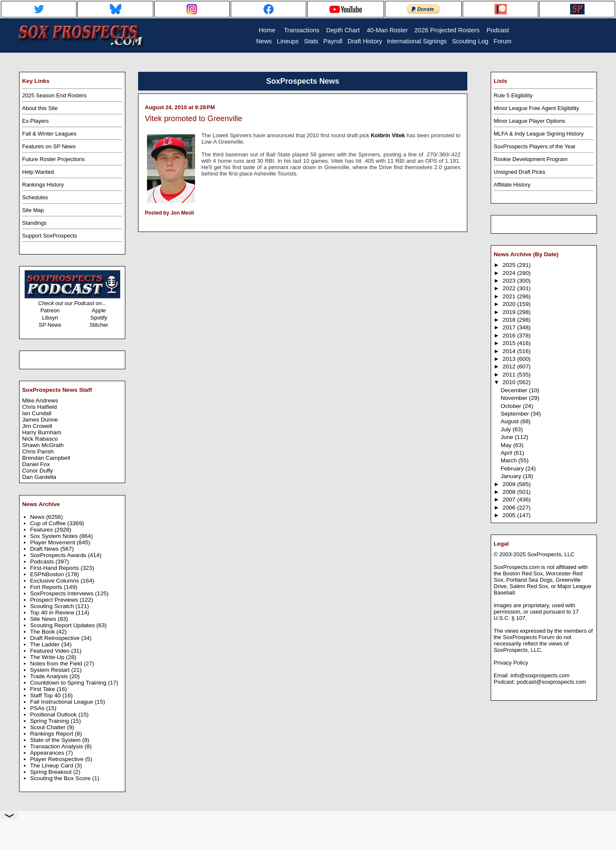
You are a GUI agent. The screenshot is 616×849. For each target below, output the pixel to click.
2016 (510, 335)
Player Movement (54, 542)
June (507, 437)
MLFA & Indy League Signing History (539, 134)
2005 (510, 515)
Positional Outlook (54, 715)
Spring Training (51, 721)
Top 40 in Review (53, 613)
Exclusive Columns (55, 581)
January (511, 476)
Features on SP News (49, 146)
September (516, 414)
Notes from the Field (57, 664)
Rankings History (43, 185)
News (38, 517)
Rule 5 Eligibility (513, 95)
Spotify (99, 318)
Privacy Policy (511, 663)
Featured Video (51, 651)
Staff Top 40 (46, 695)
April (507, 453)
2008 (510, 492)
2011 (510, 375)
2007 (510, 499)
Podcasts (43, 562)
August (510, 421)
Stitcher (99, 325)
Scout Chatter (49, 727)
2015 (510, 343)
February (513, 468)
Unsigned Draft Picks (519, 172)
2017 (510, 327)
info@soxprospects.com (540, 675)
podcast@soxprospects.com (551, 682)
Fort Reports (47, 587)
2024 (510, 273)
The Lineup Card (52, 766)
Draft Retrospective (56, 638)
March (509, 460)
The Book (43, 632)
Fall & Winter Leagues (49, 134)
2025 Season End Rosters (54, 95)
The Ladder (46, 644)
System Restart (51, 670)
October (511, 406)
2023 (510, 281)
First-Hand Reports (55, 568)
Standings (34, 223)
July (506, 429)
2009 (510, 484)
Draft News (45, 549)
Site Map (33, 210)
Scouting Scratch (53, 606)
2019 (510, 312)
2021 (510, 296)
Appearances (48, 753)
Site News (44, 619)
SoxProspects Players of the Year (535, 146)
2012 (510, 366)
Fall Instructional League (62, 702)
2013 (510, 359)
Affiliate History (512, 185)
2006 (510, 508)
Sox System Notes (55, 536)
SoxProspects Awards (59, 555)
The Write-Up (48, 657)
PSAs (38, 708)
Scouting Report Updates (63, 625)
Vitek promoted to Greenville (194, 119)
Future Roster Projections (53, 159)
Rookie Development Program (531, 159)
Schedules (35, 197)
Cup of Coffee (49, 523)
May (507, 445)
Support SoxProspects (49, 236)
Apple (99, 310)
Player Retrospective (58, 759)
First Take (44, 689)
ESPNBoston (48, 574)
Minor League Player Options (529, 121)
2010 (510, 382)
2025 (510, 265)
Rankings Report (52, 734)
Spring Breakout (52, 772)
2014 (510, 351)
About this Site (40, 108)
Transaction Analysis (57, 746)
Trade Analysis (50, 676)
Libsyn (50, 318)
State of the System (56, 740)
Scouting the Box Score (61, 778)
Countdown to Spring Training (69, 683)
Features (42, 530)
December (515, 390)
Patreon (50, 310)
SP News (50, 325)
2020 (510, 304)
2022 (510, 288)
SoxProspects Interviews (63, 593)
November (515, 398)
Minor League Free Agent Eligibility (536, 108)
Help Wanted (38, 172)
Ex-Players (35, 121)
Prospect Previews (55, 600)
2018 (510, 320)
